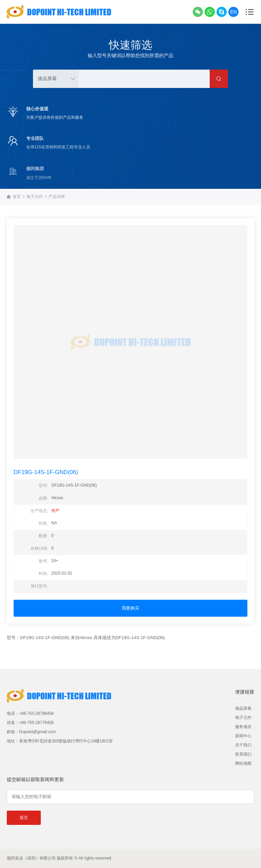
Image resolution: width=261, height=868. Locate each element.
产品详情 (57, 197)
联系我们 (243, 754)
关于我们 (243, 745)
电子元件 (35, 197)
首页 (17, 197)
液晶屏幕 (243, 708)
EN (233, 12)
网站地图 (243, 763)
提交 (24, 817)
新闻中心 (243, 736)
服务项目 (243, 727)
